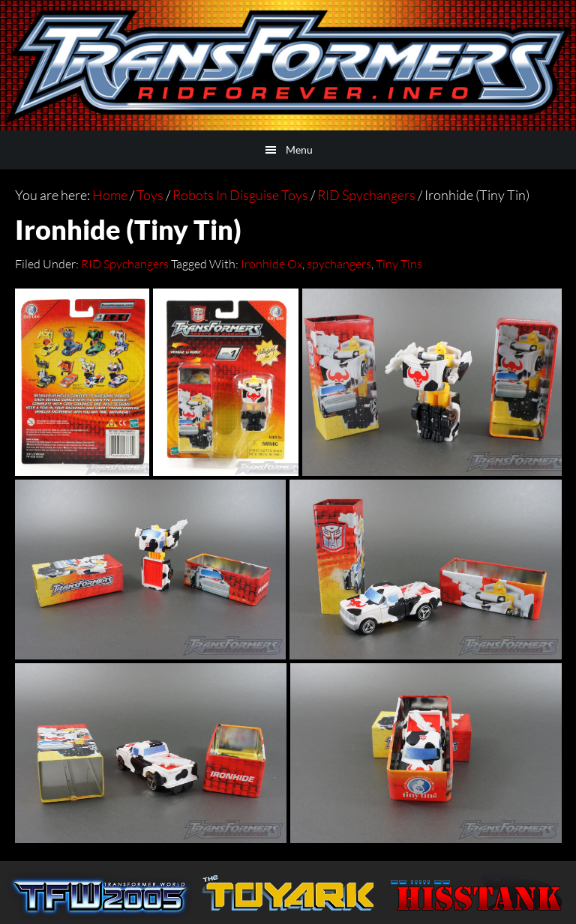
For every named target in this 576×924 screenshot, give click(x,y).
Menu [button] (299, 150)
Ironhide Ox (271, 264)
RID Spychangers (125, 264)
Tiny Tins (399, 264)
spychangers (339, 264)
